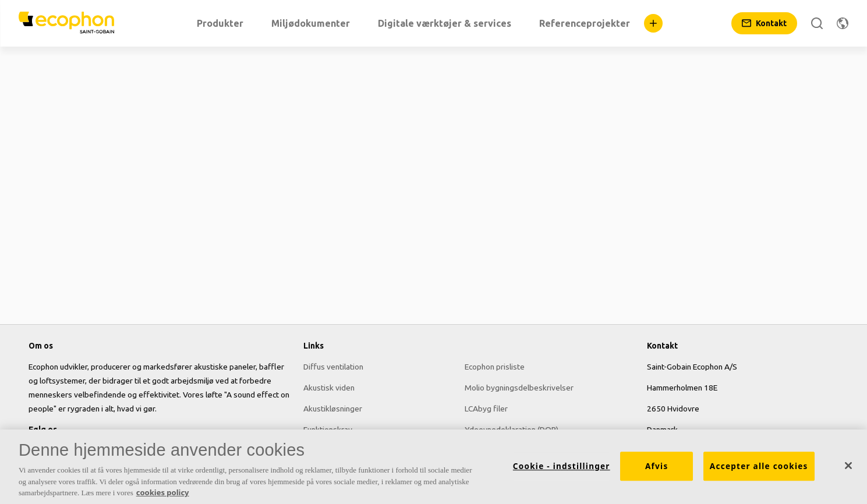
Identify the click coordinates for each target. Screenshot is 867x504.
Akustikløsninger (333, 409)
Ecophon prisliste (495, 367)
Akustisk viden (329, 388)
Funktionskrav (328, 430)
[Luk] (848, 469)
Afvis (657, 470)
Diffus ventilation (333, 367)
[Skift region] (843, 23)
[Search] (817, 23)
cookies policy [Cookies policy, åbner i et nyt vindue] (163, 496)
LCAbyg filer (486, 409)
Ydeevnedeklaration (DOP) (512, 430)
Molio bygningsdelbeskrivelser (519, 388)
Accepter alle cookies (759, 470)
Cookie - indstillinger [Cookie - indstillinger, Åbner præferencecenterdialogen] (562, 470)
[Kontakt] (764, 23)
